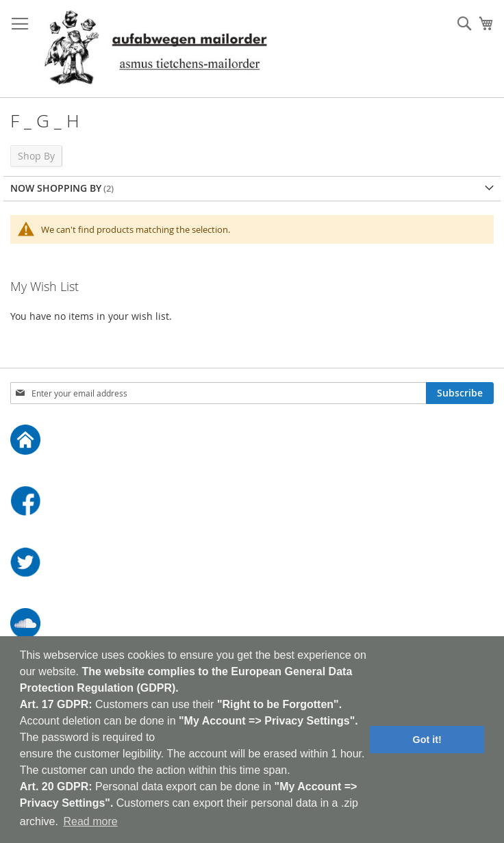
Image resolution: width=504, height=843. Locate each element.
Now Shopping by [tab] (56, 188)
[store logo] (155, 49)
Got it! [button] (427, 740)
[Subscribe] (460, 393)
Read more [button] (90, 821)
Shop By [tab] (36, 156)
